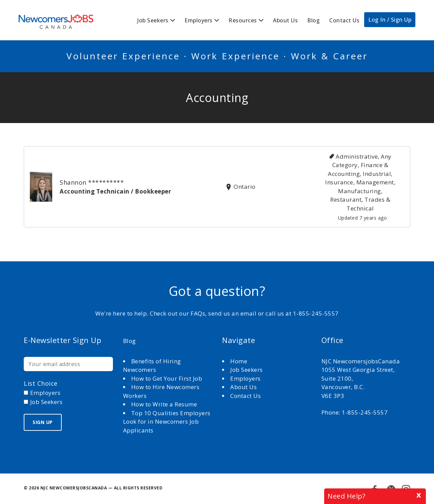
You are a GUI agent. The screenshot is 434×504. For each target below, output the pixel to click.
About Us (285, 20)
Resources (243, 20)
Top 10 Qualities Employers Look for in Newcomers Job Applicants (167, 422)
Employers (199, 20)
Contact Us (344, 20)
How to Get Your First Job (167, 378)
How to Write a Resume (164, 404)
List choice (41, 383)
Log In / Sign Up (390, 20)
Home (240, 361)
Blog (313, 20)
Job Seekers (153, 20)
